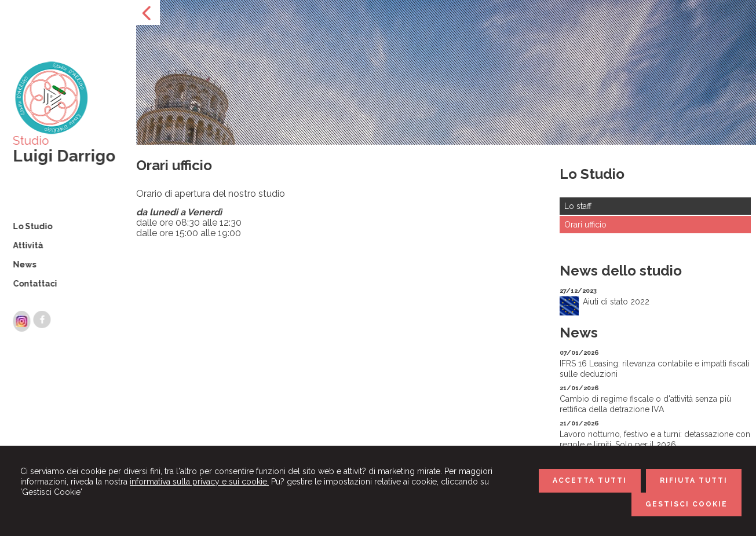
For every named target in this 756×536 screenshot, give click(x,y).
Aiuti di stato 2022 (616, 302)
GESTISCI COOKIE (686, 504)
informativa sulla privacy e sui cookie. (199, 482)
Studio (30, 141)
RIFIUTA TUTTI (694, 480)
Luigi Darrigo (63, 156)
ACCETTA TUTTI (590, 480)
